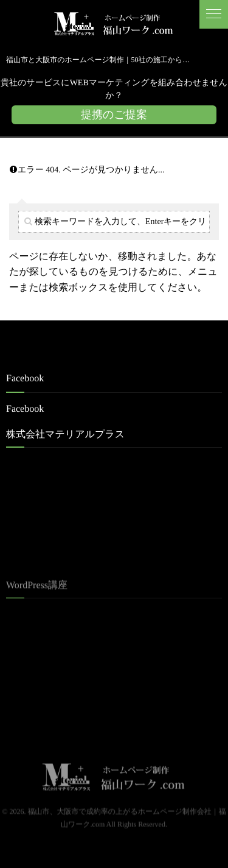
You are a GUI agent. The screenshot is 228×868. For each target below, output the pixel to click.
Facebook (25, 409)
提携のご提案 (114, 115)
